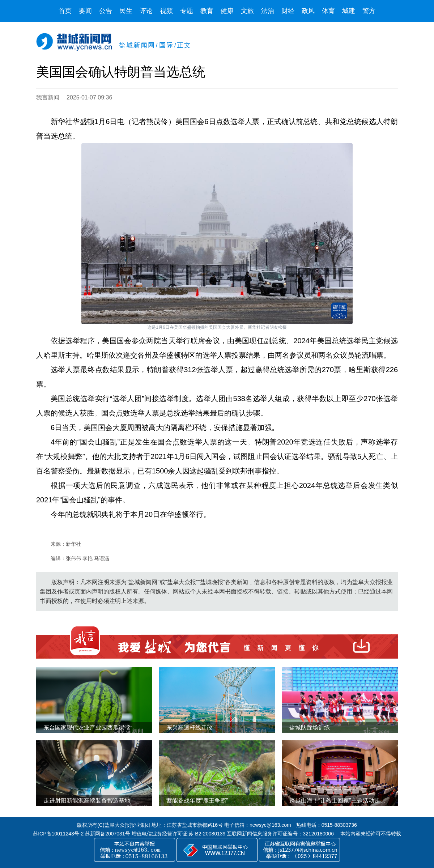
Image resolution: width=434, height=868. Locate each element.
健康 (227, 11)
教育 (207, 11)
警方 (369, 11)
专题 (187, 11)
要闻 (85, 11)
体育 (328, 11)
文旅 (247, 11)
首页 (65, 11)
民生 (126, 11)
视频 (166, 11)
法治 (268, 11)
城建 (349, 11)
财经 (288, 11)
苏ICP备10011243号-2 (58, 834)
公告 (106, 11)
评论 (146, 11)
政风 (308, 11)
